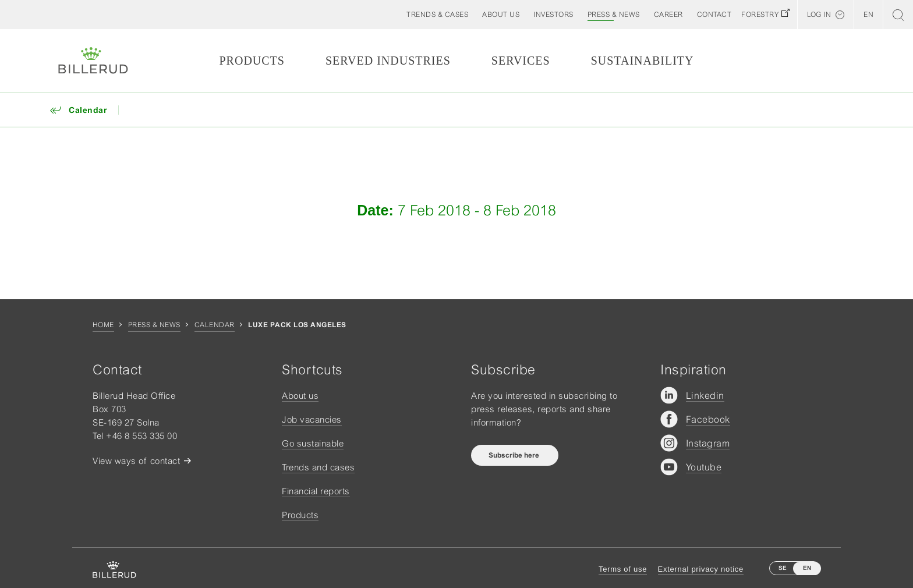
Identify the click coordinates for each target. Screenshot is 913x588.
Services (521, 61)
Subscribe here (515, 455)
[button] (501, 15)
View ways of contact (136, 461)
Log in (819, 15)
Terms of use (623, 569)
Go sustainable (313, 443)
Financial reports (316, 491)
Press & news (154, 325)
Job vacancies (312, 419)
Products (252, 61)
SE (783, 568)
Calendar (215, 325)
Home (103, 325)
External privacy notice (701, 569)
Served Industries (388, 61)
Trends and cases (318, 467)
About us (300, 396)
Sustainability (643, 61)
